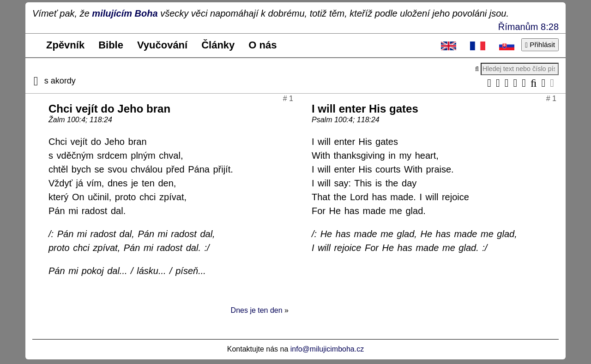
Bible (111, 45)
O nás (262, 45)
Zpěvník (65, 45)
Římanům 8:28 (528, 27)
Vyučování (162, 45)
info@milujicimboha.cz (327, 349)
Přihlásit (540, 45)
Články (218, 45)
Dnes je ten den (257, 310)
